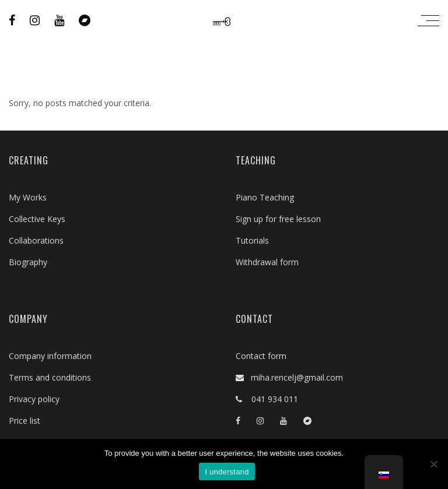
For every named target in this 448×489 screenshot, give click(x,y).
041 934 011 (270, 399)
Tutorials (252, 240)
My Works (28, 197)
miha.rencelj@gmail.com (293, 377)
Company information (50, 356)
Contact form (261, 356)
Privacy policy (34, 399)
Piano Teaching (265, 197)
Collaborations (36, 240)
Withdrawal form (267, 262)
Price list (24, 421)
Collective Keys (37, 219)
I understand (227, 472)
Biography (28, 262)
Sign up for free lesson (278, 219)
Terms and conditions (50, 377)
